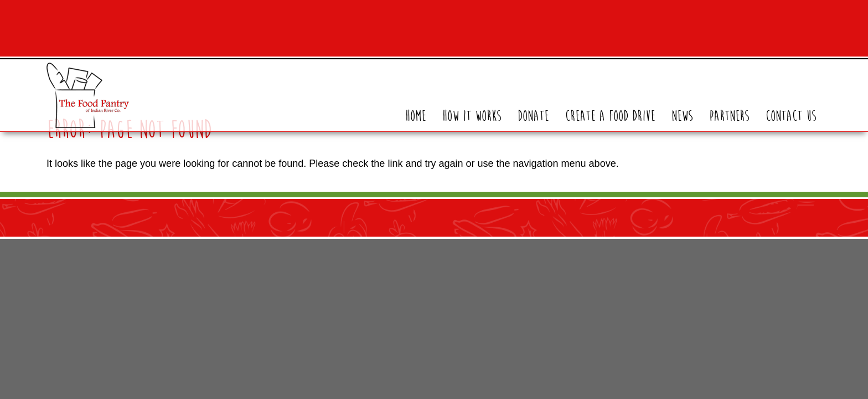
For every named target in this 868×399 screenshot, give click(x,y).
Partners (729, 116)
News (682, 116)
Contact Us (791, 116)
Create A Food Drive (610, 116)
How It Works (472, 116)
